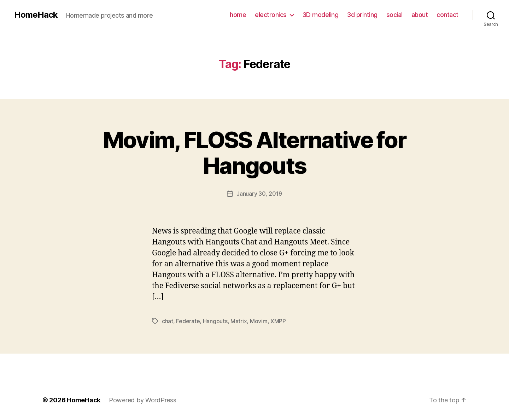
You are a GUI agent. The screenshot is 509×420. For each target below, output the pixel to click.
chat (168, 321)
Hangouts (215, 321)
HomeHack (36, 15)
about (420, 15)
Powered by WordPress (143, 400)
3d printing (362, 15)
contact (447, 15)
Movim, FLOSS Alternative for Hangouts (255, 153)
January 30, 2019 (259, 194)
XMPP (278, 321)
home (238, 15)
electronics (271, 15)
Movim (259, 321)
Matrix (239, 321)
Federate (188, 321)
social (394, 15)
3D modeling (321, 15)
